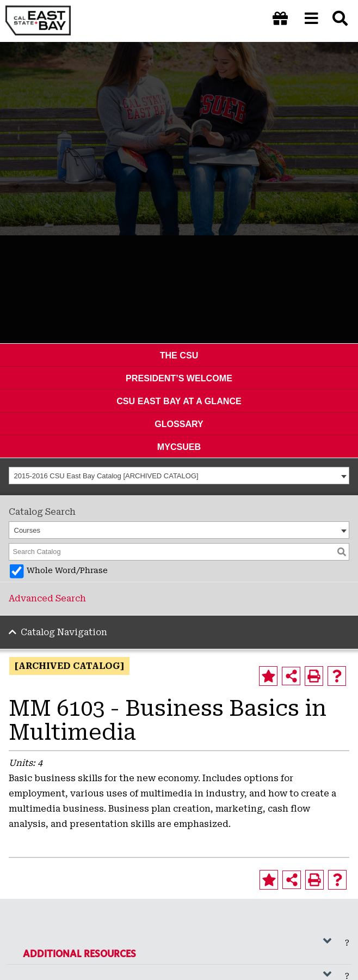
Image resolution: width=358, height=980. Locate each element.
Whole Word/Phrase (67, 571)
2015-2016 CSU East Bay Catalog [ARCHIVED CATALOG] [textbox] (106, 476)
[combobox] (179, 476)
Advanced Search (47, 598)
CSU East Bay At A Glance (179, 401)
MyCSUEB (179, 447)
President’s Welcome (179, 378)
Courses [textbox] (27, 530)
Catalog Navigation (64, 632)
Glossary (179, 424)
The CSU (179, 355)
